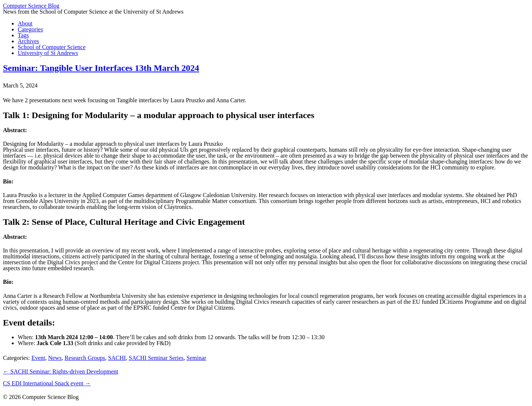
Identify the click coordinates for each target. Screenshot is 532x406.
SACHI (117, 358)
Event (38, 358)
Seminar (196, 358)
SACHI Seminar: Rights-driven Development (61, 371)
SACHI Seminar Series (156, 358)
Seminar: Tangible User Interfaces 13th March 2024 (101, 68)
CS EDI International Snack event (47, 383)
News (55, 358)
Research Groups (85, 358)
